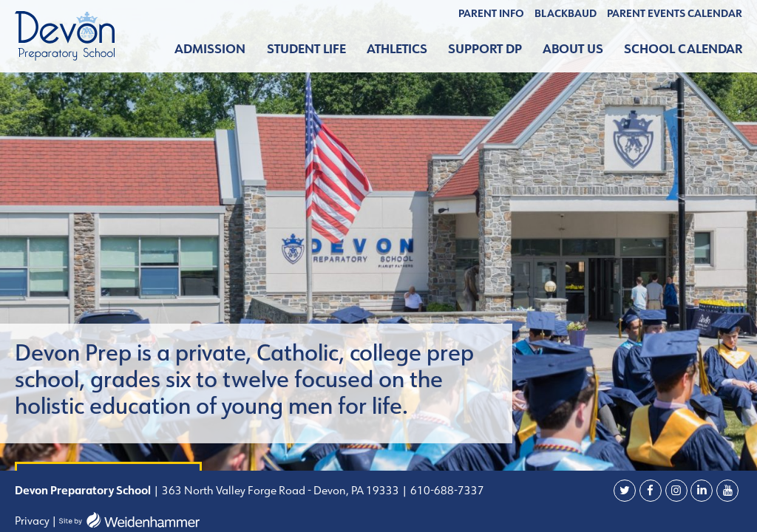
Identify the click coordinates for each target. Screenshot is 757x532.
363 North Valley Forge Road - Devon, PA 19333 (279, 490)
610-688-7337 (447, 490)
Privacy (32, 521)
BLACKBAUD (566, 13)
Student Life (306, 49)
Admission (210, 49)
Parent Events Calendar (675, 13)
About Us (573, 49)
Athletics (397, 49)
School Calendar (683, 49)
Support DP (485, 49)
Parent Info (491, 13)
